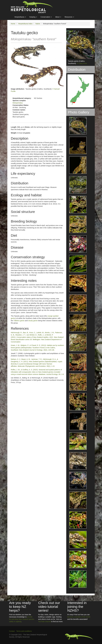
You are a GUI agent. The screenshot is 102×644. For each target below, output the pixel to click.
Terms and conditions (24, 631)
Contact (12, 631)
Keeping (33, 17)
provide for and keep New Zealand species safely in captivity (22, 619)
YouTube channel (44, 622)
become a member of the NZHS (79, 617)
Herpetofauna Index (25, 24)
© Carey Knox (82, 63)
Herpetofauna (20, 17)
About (58, 17)
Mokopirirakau (18, 103)
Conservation (46, 17)
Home (13, 24)
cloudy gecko (33, 321)
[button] (76, 126)
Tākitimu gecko (19, 321)
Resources (69, 17)
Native (38, 24)
